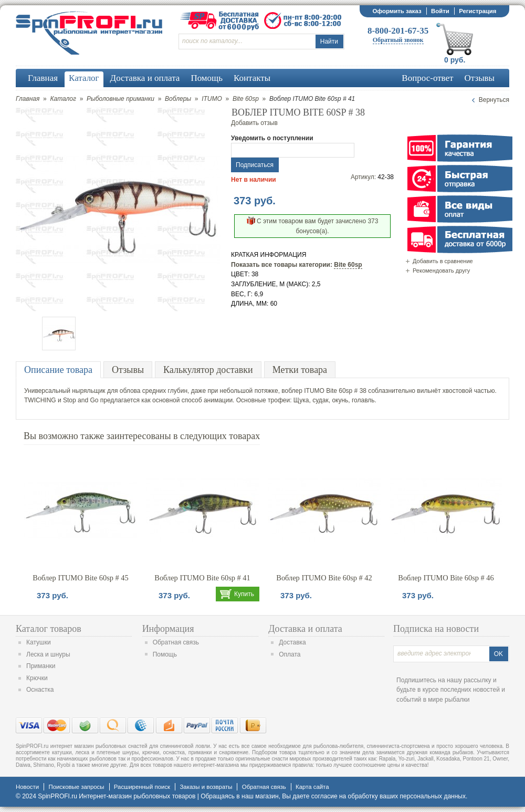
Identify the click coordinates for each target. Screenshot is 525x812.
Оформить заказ (397, 11)
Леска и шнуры (48, 654)
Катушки (39, 642)
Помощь (165, 654)
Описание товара (58, 370)
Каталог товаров (49, 629)
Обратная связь (176, 642)
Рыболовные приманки (120, 99)
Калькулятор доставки (208, 370)
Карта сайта (312, 787)
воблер (292, 391)
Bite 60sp (246, 99)
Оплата (290, 654)
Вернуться (494, 100)
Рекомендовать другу (441, 270)
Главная (28, 99)
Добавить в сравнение (443, 261)
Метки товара (300, 370)
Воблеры (178, 99)
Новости (27, 787)
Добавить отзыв (254, 123)
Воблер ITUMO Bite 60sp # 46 (446, 578)
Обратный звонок (398, 40)
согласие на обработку (345, 796)
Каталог (63, 99)
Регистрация (477, 11)
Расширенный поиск (142, 787)
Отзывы (128, 370)
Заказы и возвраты (206, 787)
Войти (440, 11)
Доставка (292, 642)
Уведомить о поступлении (272, 138)
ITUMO (212, 99)
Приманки (41, 666)
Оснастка (40, 690)
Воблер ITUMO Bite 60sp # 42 (324, 578)
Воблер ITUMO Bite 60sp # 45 (80, 578)
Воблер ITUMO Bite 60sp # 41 (202, 578)
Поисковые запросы (76, 787)
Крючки (37, 678)
